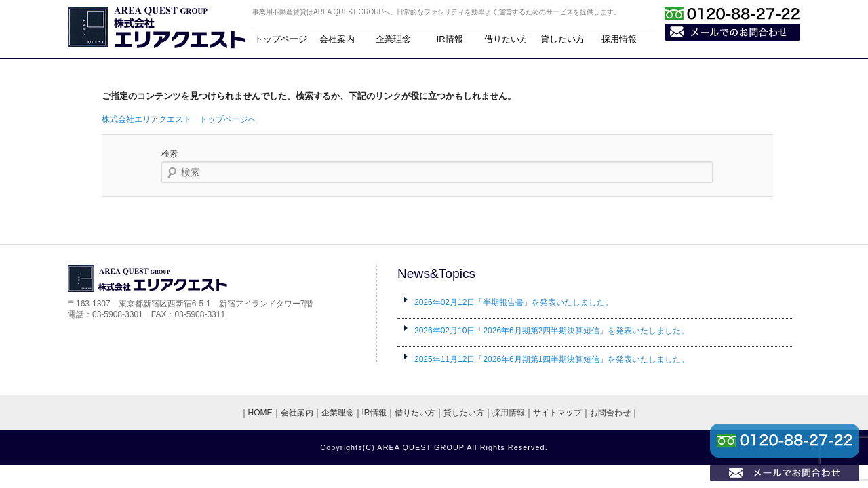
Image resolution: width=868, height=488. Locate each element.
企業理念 (393, 39)
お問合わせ (610, 413)
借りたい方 (506, 39)
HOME (260, 413)
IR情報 (450, 39)
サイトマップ (557, 413)
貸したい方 (563, 39)
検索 (170, 154)
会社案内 (337, 39)
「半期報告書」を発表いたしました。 (514, 302)
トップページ (281, 39)
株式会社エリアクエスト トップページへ (179, 119)
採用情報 (619, 39)
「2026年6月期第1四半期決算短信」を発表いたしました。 (552, 359)
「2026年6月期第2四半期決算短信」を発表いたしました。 (552, 331)
